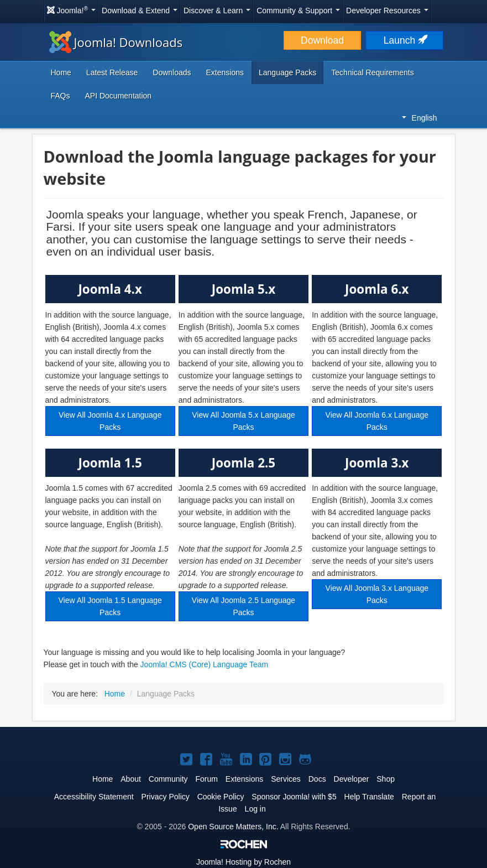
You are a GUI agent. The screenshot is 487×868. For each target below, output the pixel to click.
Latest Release (112, 72)
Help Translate (369, 797)
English (420, 118)
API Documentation (119, 96)
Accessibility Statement (94, 797)
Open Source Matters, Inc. (233, 827)
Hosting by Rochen (243, 862)
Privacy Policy (166, 797)
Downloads (172, 72)
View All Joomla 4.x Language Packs (110, 421)
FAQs (61, 96)
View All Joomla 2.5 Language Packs (243, 606)
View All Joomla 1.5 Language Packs (110, 606)
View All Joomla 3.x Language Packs (377, 594)
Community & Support (298, 11)
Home (61, 72)
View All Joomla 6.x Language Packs (377, 421)
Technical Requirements (372, 72)
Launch (405, 40)
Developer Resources (387, 11)
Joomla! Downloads (116, 42)
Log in (255, 809)
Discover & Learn (217, 11)
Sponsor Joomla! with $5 (294, 797)
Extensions (225, 72)
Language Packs (287, 72)
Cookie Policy (221, 797)
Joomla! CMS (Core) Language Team (205, 664)
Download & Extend (140, 11)
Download (322, 40)
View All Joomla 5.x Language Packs (243, 421)
